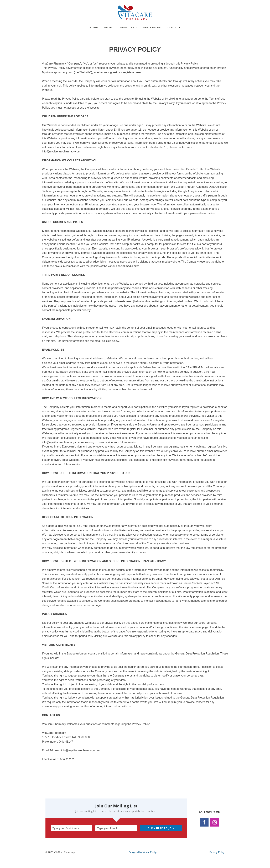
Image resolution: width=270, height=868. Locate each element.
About (109, 27)
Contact (174, 27)
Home (94, 27)
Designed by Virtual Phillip (142, 852)
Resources (152, 27)
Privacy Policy (217, 852)
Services (127, 27)
